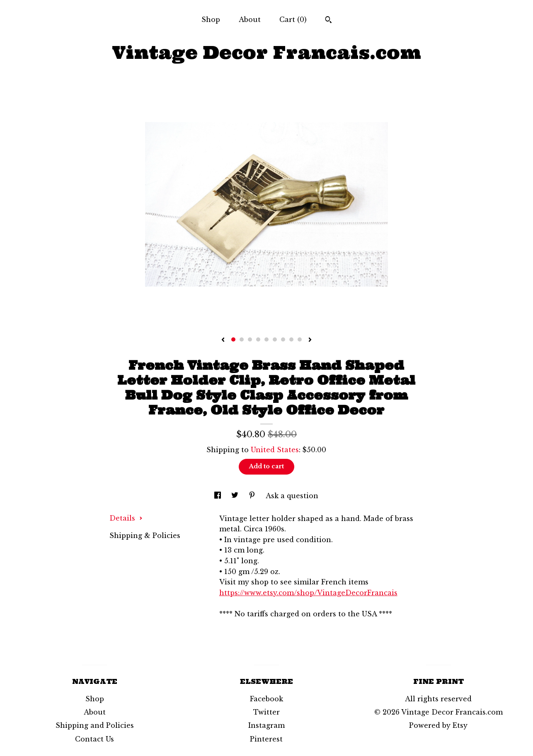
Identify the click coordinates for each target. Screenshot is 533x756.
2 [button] (242, 339)
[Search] (328, 21)
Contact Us (94, 739)
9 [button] (300, 339)
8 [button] (291, 339)
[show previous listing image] (223, 340)
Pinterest (266, 739)
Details (126, 518)
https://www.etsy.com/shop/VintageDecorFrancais (308, 593)
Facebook (266, 699)
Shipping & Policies (145, 535)
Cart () (293, 19)
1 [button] (233, 339)
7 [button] (283, 339)
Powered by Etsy (438, 725)
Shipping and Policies (95, 725)
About (250, 19)
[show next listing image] (310, 340)
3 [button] (250, 339)
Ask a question (292, 496)
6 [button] (275, 339)
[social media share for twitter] (236, 496)
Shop (211, 19)
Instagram (266, 725)
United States (275, 450)
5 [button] (266, 339)
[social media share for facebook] (219, 496)
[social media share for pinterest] (253, 496)
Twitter (266, 712)
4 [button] (258, 339)
